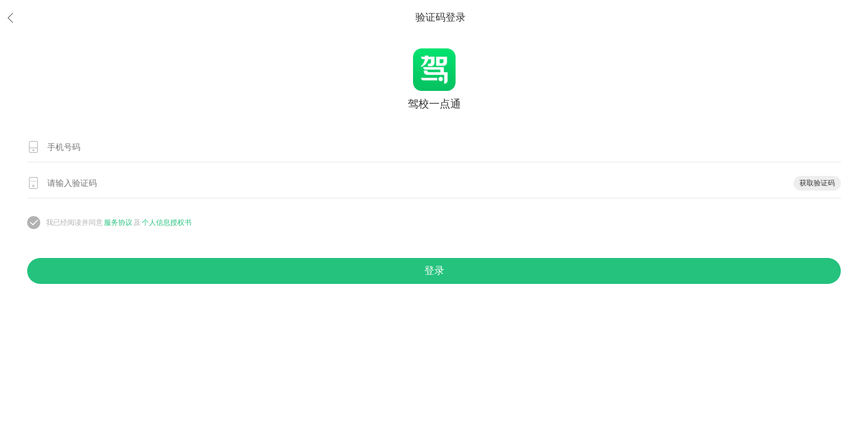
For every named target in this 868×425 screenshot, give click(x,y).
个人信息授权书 (167, 223)
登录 (434, 271)
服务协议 (118, 223)
